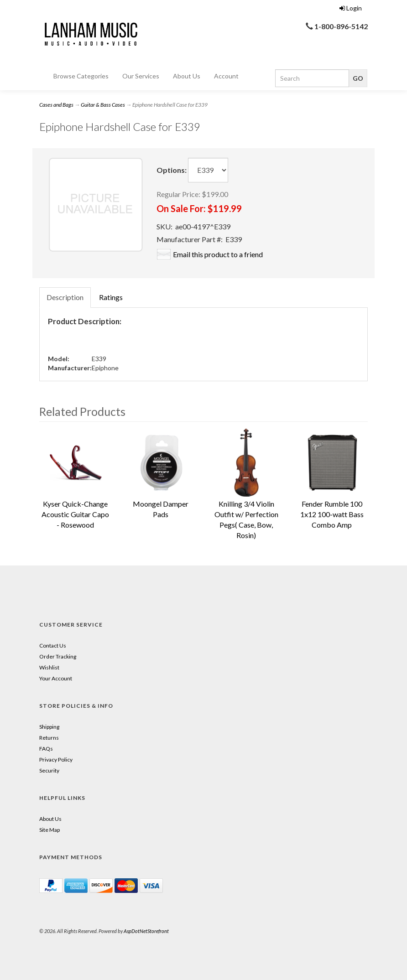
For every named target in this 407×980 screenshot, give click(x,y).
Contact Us (53, 646)
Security (49, 770)
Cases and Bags (56, 105)
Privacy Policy (56, 760)
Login (351, 8)
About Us (187, 76)
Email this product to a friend (218, 254)
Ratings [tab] (111, 297)
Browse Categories (81, 76)
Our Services (141, 76)
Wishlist (49, 667)
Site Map (50, 830)
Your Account (56, 678)
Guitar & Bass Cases (103, 105)
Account (226, 76)
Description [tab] (65, 297)
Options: (172, 170)
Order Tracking (58, 656)
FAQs (46, 749)
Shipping (49, 727)
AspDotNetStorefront (146, 931)
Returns (49, 738)
